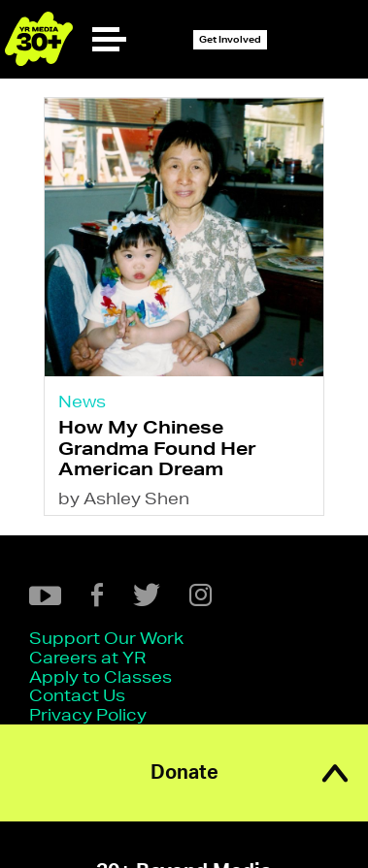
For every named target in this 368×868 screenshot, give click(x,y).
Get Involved (230, 39)
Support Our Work (106, 638)
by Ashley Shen (124, 498)
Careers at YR (87, 657)
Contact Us (77, 695)
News (82, 401)
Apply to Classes (100, 676)
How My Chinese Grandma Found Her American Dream (157, 448)
